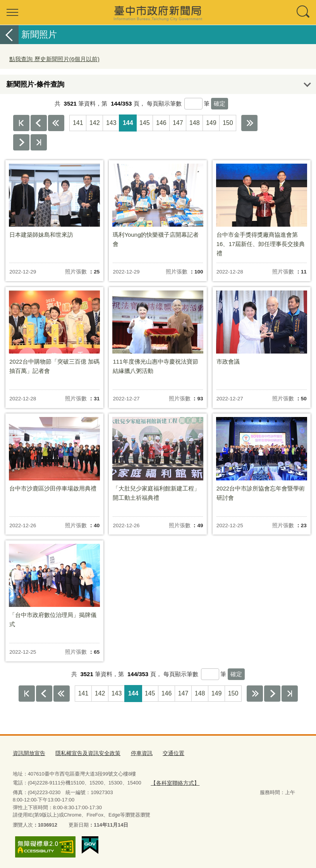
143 (111, 123)
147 (178, 123)
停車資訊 (134, 753)
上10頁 (56, 123)
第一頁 (21, 123)
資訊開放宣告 (28, 753)
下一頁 (21, 142)
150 (228, 123)
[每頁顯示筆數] (193, 104)
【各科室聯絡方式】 (173, 782)
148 (195, 123)
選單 (12, 12)
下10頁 (249, 123)
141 (78, 123)
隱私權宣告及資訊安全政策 (83, 753)
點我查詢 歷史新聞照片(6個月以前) (54, 59)
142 (95, 123)
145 (145, 123)
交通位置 (164, 753)
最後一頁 (39, 142)
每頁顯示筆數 (164, 103)
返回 (9, 35)
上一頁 (39, 123)
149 (211, 123)
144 (128, 123)
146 (161, 123)
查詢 (304, 12)
